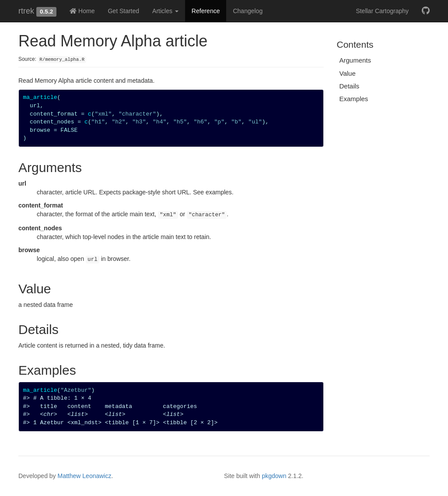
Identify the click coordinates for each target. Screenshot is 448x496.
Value (348, 73)
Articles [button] (165, 11)
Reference (206, 11)
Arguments (355, 60)
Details (350, 86)
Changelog (248, 11)
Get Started (123, 11)
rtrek (26, 11)
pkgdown (274, 476)
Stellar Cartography (382, 11)
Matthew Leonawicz (85, 476)
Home (82, 11)
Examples (354, 99)
